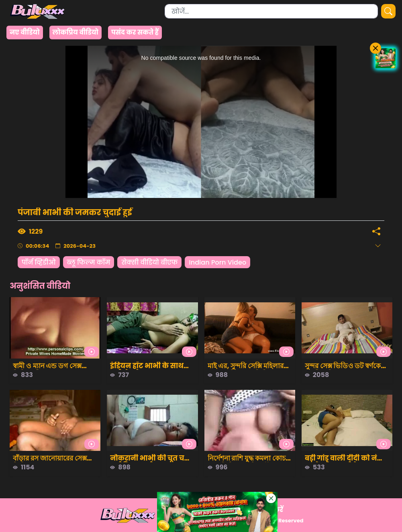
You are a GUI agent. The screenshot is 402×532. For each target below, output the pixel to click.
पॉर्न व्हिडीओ (39, 262)
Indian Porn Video (217, 262)
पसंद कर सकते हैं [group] (135, 32)
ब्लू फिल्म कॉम (89, 262)
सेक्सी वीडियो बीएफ (149, 262)
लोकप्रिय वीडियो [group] (76, 32)
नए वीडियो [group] (25, 32)
